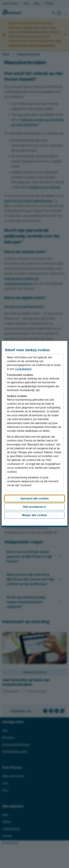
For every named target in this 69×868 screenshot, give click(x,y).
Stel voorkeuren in (34, 507)
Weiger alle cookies (34, 515)
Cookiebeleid (23, 369)
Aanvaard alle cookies (35, 498)
